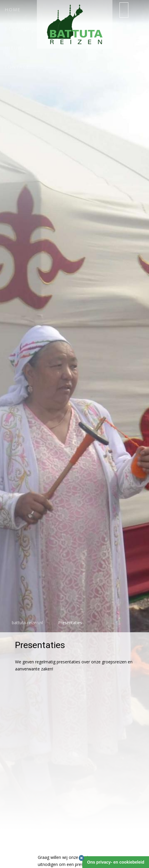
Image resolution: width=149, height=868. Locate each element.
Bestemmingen (26, 29)
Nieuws (15, 48)
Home (13, 9)
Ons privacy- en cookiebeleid (116, 862)
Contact (17, 67)
